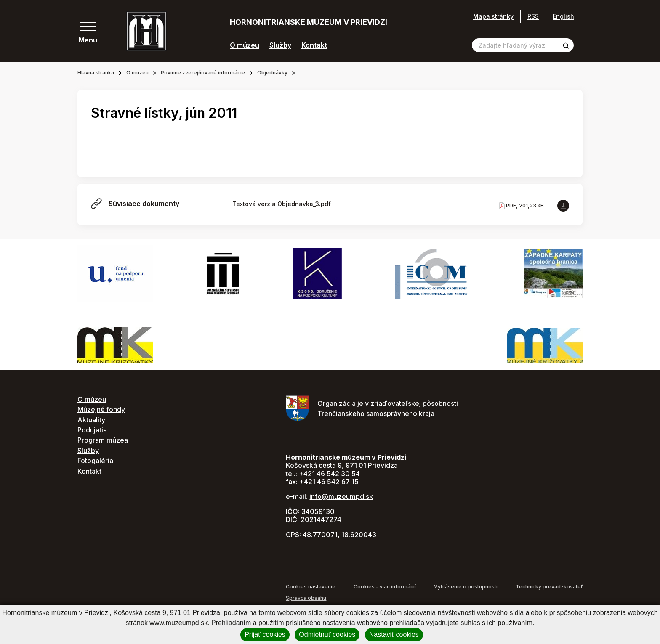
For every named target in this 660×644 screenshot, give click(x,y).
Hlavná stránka (96, 73)
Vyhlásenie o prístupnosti (466, 587)
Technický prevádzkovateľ (549, 587)
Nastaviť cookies (394, 635)
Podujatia (92, 430)
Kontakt (314, 45)
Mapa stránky (493, 16)
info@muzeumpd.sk (341, 496)
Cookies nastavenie (311, 587)
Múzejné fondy (101, 409)
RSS (533, 16)
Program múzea (103, 440)
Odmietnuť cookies (327, 635)
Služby (280, 45)
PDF (511, 205)
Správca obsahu (306, 598)
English (563, 16)
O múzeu (245, 45)
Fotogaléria (95, 461)
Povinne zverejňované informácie (203, 73)
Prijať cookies (265, 635)
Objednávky (272, 73)
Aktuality (91, 420)
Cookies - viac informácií (385, 587)
